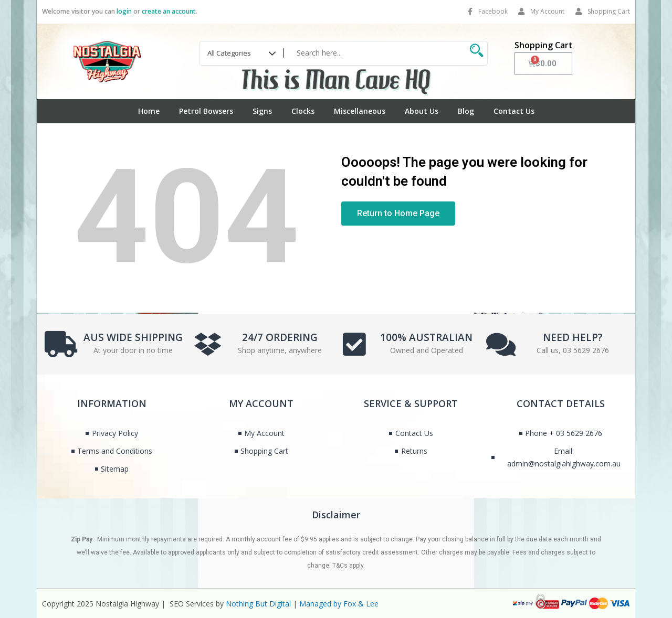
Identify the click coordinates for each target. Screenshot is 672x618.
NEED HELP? (573, 336)
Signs (262, 111)
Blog (466, 111)
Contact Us (514, 111)
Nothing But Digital (258, 604)
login (124, 11)
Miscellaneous (360, 111)
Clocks (303, 111)
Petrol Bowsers (206, 111)
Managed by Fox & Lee (339, 604)
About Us (422, 111)
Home (149, 111)
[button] (398, 214)
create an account (169, 11)
